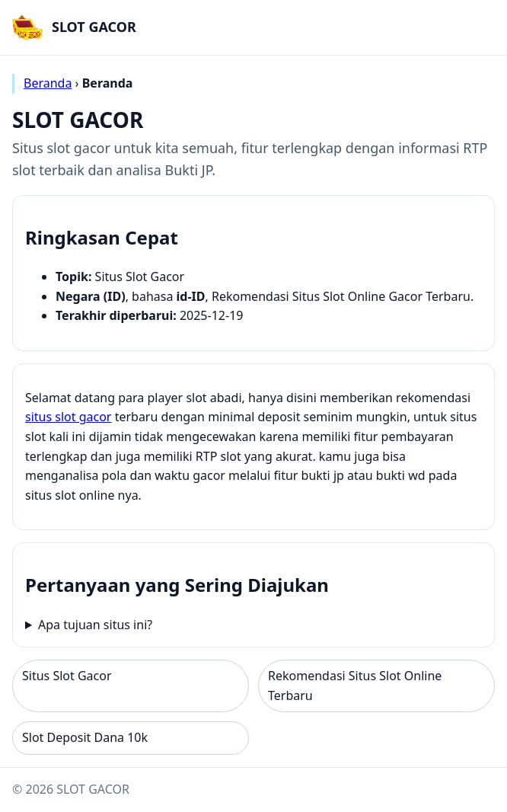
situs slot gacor (68, 417)
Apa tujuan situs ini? (95, 625)
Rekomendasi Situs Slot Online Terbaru (355, 686)
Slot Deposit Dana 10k (85, 737)
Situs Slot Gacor (67, 676)
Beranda (48, 83)
